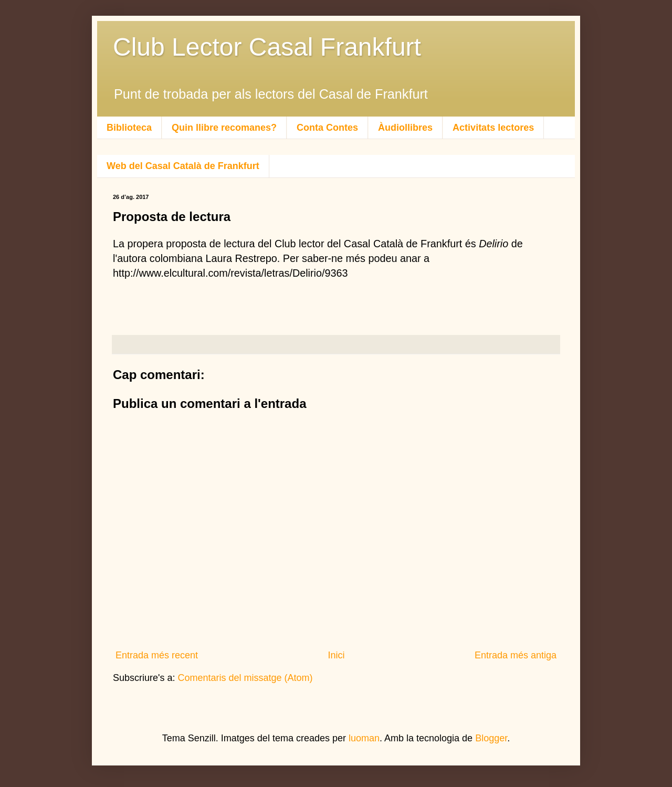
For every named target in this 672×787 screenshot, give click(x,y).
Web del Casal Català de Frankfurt (183, 166)
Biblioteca (129, 128)
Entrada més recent (157, 655)
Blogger (491, 738)
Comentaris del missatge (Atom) (245, 678)
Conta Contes (327, 128)
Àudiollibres (405, 128)
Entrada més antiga (516, 655)
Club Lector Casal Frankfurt (267, 47)
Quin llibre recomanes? (224, 128)
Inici (336, 655)
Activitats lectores (493, 128)
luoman (364, 738)
